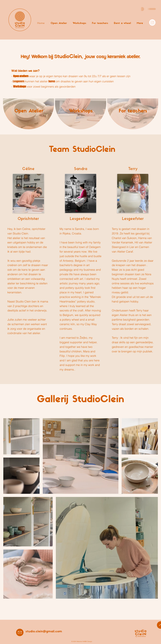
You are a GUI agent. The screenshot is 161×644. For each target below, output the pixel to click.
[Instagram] (152, 23)
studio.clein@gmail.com (44, 632)
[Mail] (20, 632)
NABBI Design (87, 641)
